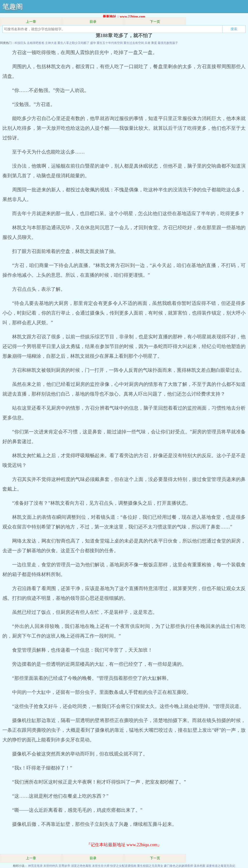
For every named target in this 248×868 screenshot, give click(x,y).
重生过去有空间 (134, 43)
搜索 (234, 29)
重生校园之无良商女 (150, 866)
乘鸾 (154, 43)
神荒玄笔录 (35, 866)
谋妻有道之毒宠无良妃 (221, 866)
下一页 (155, 22)
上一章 (31, 22)
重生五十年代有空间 (110, 43)
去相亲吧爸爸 (36, 43)
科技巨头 (20, 43)
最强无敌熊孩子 (168, 43)
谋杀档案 (200, 866)
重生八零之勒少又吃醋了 (73, 43)
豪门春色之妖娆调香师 (178, 866)
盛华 (93, 43)
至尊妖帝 (64, 866)
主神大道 (51, 43)
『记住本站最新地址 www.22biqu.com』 (124, 845)
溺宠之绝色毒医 (81, 866)
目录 (93, 22)
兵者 (147, 43)
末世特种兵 (51, 866)
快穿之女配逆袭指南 (123, 866)
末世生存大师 (101, 866)
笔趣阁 (13, 6)
